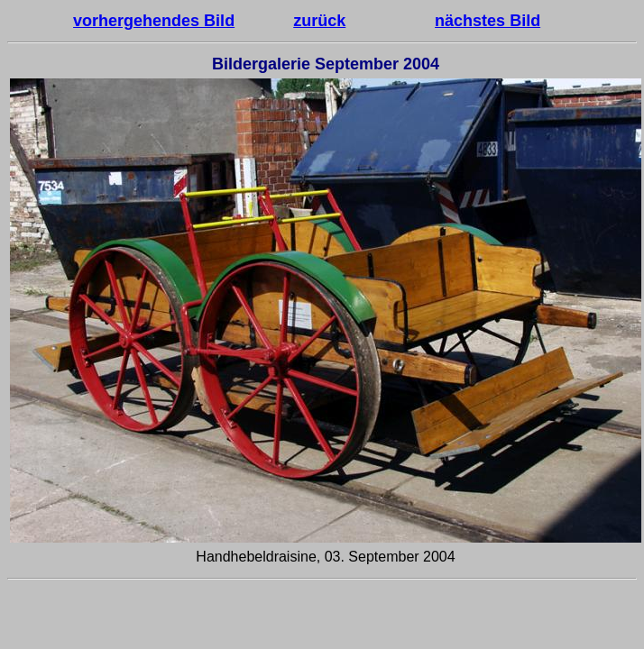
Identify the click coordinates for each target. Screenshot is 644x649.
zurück (319, 21)
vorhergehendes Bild (154, 21)
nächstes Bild (488, 21)
